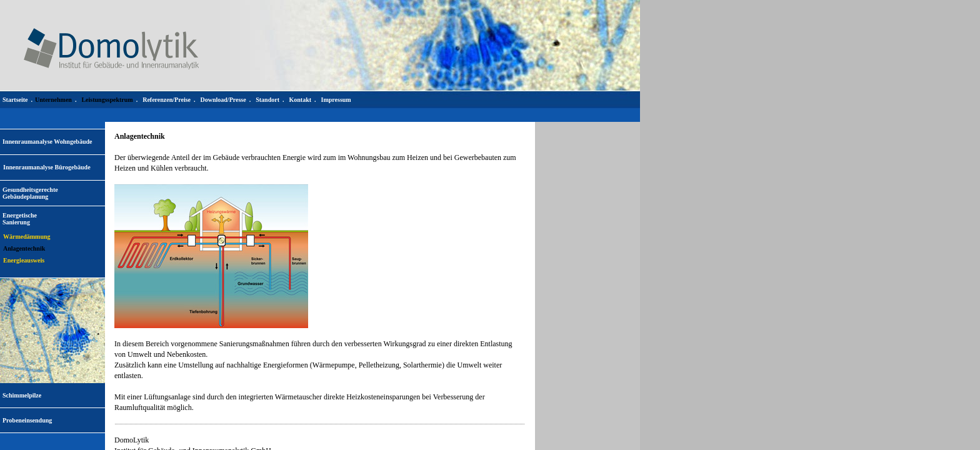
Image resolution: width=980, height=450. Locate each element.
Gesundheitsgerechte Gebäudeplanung (30, 193)
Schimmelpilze (22, 395)
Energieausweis (24, 260)
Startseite (15, 100)
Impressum (336, 100)
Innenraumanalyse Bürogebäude (47, 167)
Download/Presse (223, 100)
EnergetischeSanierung (20, 219)
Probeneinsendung (27, 420)
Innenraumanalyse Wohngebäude (47, 142)
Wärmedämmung (27, 237)
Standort (267, 100)
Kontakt (300, 100)
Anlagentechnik (24, 248)
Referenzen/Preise (167, 100)
